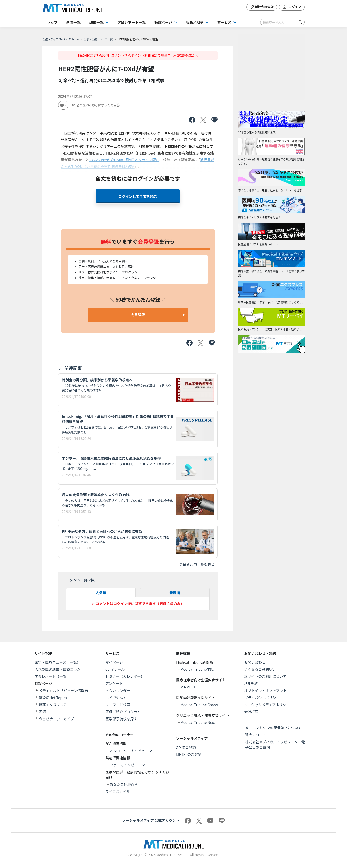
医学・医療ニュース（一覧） (57, 662)
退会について (256, 735)
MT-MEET (188, 687)
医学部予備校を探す (121, 719)
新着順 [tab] (175, 593)
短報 (42, 712)
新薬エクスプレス (53, 705)
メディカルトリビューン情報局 (64, 690)
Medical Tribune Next (198, 722)
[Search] (282, 22)
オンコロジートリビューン (131, 751)
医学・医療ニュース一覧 (98, 39)
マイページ (114, 662)
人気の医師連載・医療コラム (58, 669)
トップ (52, 22)
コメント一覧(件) (81, 580)
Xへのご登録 (186, 747)
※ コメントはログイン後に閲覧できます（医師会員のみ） (138, 603)
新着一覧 (73, 22)
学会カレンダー (118, 690)
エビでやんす (116, 697)
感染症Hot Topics (53, 697)
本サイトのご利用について (265, 676)
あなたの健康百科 (124, 784)
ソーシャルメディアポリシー (267, 705)
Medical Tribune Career (200, 705)
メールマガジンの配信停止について (273, 728)
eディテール (115, 669)
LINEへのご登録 (189, 754)
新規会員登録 (262, 7)
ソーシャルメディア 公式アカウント (151, 820)
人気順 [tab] (101, 593)
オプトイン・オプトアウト (265, 690)
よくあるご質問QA (259, 669)
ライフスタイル (118, 791)
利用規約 (251, 683)
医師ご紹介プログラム (123, 712)
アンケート (114, 683)
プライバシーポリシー (262, 697)
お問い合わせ (255, 662)
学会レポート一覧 (131, 22)
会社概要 (251, 712)
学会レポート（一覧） (52, 676)
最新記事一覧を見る (197, 564)
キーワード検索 (118, 705)
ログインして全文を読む (138, 196)
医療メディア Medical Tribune (61, 39)
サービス (224, 22)
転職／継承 (195, 22)
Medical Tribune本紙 (197, 669)
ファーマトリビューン (127, 765)
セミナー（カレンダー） (125, 676)
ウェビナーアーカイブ (56, 719)
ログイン (292, 7)
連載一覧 (96, 22)
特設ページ (163, 22)
